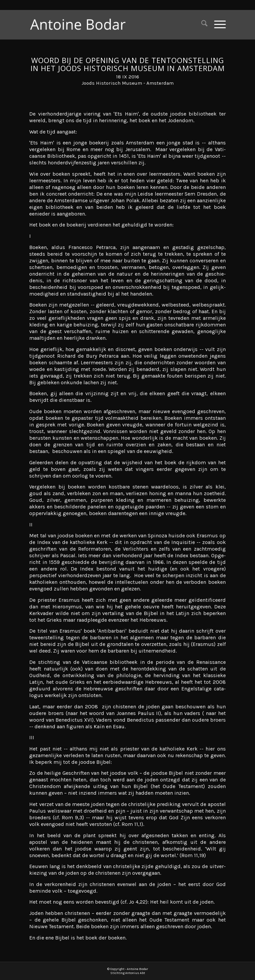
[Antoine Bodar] (82, 25)
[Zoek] (201, 25)
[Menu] (217, 25)
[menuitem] (201, 25)
